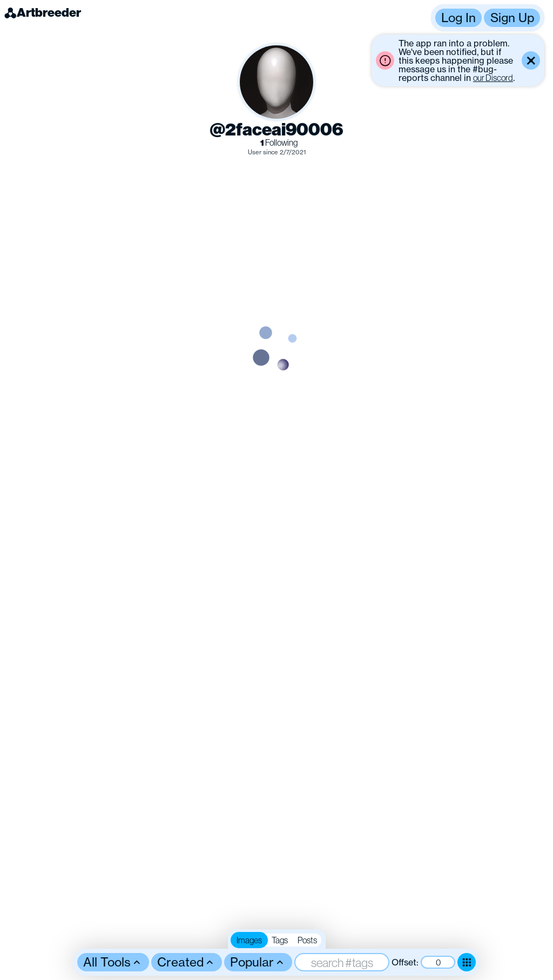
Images (249, 940)
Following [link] (279, 143)
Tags (280, 940)
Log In (458, 18)
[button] (488, 18)
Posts (307, 940)
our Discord (493, 78)
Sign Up (512, 18)
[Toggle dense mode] (467, 962)
